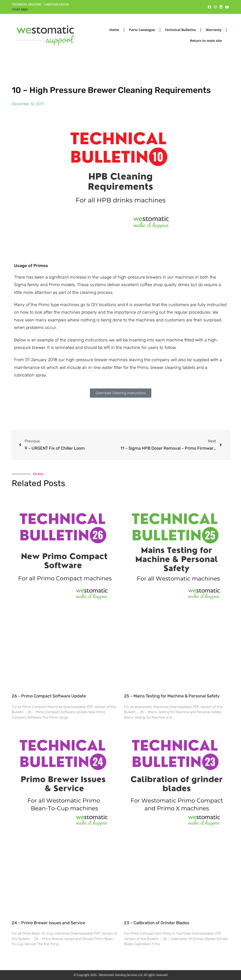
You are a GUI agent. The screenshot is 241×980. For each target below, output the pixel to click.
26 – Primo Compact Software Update (49, 696)
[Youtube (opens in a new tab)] (226, 7)
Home (114, 30)
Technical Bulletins (181, 30)
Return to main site (206, 41)
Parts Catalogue (142, 30)
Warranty (213, 30)
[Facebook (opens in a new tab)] (209, 7)
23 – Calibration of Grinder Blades (157, 923)
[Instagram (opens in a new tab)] (215, 7)
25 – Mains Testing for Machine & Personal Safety (172, 696)
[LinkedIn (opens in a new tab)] (221, 7)
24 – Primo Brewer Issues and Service (48, 923)
